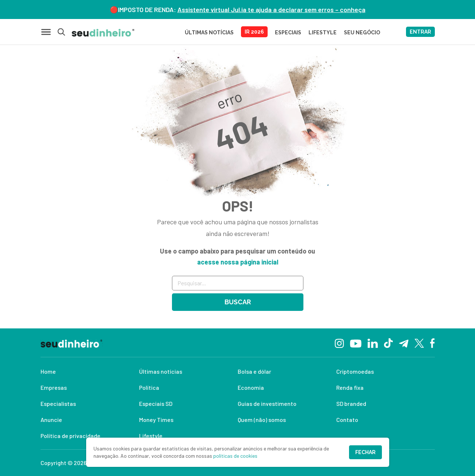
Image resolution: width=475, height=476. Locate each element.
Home (48, 371)
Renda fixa (350, 387)
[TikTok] (388, 343)
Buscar (238, 302)
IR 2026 (254, 32)
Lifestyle (151, 436)
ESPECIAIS (288, 33)
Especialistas (58, 403)
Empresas (54, 387)
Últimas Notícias (209, 33)
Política (149, 387)
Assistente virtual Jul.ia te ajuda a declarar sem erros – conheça (271, 9)
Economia (251, 387)
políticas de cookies (235, 456)
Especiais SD (156, 403)
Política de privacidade (70, 436)
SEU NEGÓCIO (362, 33)
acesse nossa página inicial (238, 262)
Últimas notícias (161, 371)
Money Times (156, 420)
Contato (347, 420)
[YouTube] (356, 343)
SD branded (351, 403)
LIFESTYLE (323, 33)
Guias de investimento (267, 403)
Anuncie (51, 420)
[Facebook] (432, 343)
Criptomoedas (355, 371)
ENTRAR (420, 32)
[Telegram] (404, 343)
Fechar (365, 452)
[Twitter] (419, 343)
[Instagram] (339, 342)
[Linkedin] (373, 342)
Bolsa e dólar (254, 371)
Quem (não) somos (262, 420)
